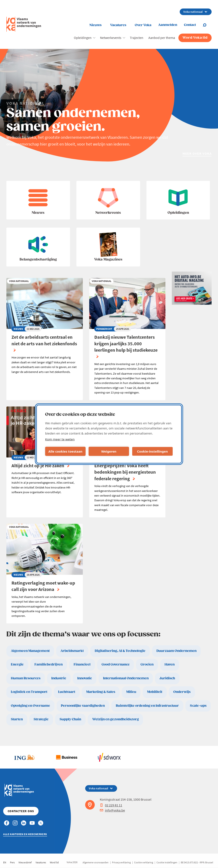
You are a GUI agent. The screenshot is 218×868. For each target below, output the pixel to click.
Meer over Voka (197, 153)
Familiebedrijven (49, 665)
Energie (17, 665)
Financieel (82, 665)
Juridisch (167, 678)
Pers (12, 862)
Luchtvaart (67, 692)
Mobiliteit (155, 692)
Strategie (41, 719)
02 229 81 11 (111, 805)
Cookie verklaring (144, 862)
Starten (17, 719)
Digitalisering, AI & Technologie (120, 651)
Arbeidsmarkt (72, 651)
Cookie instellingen (167, 862)
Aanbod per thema (162, 38)
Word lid (54, 862)
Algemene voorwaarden (96, 862)
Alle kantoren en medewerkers (25, 834)
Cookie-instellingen (153, 451)
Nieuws (95, 25)
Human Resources (26, 678)
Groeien (147, 665)
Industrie (59, 678)
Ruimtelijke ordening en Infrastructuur (147, 706)
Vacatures (118, 25)
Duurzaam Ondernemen (176, 651)
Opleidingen (83, 38)
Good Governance (116, 665)
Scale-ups (198, 706)
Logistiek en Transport (29, 692)
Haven (170, 665)
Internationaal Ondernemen (126, 678)
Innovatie (85, 678)
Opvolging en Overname (30, 706)
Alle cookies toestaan (65, 451)
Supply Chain (70, 719)
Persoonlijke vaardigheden (83, 706)
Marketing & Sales (101, 692)
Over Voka (143, 25)
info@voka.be (112, 810)
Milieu (131, 692)
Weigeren (109, 451)
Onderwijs (182, 692)
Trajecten (137, 38)
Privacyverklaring (121, 862)
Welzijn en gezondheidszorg (115, 719)
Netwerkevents (111, 38)
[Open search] (207, 25)
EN (5, 862)
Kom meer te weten (60, 439)
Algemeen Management (30, 651)
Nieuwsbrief (25, 862)
